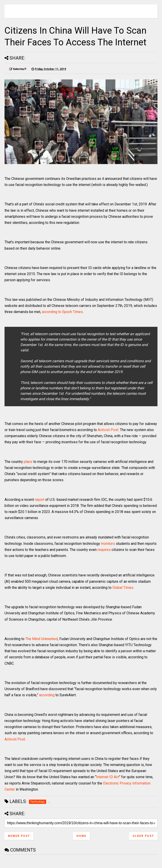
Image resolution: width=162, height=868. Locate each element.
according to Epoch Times (62, 312)
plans (28, 462)
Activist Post (108, 430)
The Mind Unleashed (42, 639)
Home (81, 836)
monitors (108, 544)
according (47, 695)
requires (104, 550)
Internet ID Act (108, 777)
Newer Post (19, 836)
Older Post (143, 836)
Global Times (123, 588)
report (40, 500)
